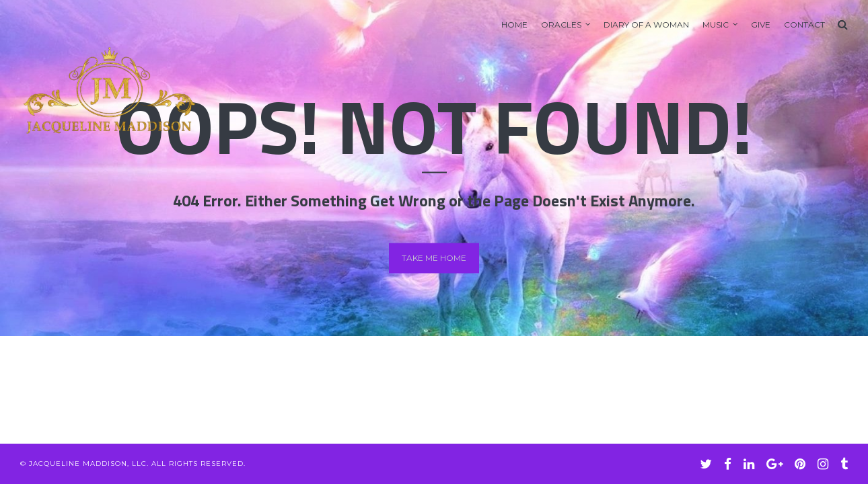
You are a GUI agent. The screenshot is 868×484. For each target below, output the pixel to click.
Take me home (434, 258)
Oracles (561, 25)
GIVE (761, 25)
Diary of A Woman (646, 25)
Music (716, 25)
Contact (804, 25)
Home (514, 25)
